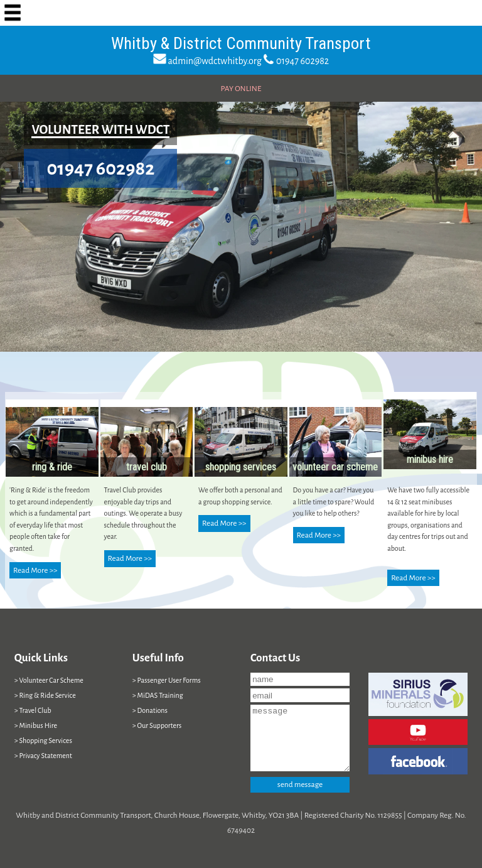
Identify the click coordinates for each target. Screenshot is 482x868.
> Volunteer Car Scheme (49, 680)
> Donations (150, 710)
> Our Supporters (157, 725)
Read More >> (35, 570)
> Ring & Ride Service (45, 695)
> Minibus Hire (36, 725)
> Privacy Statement (43, 756)
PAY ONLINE (241, 89)
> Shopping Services (43, 741)
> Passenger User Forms (167, 680)
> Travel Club (33, 710)
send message (300, 784)
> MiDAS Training (158, 695)
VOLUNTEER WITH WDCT (100, 130)
